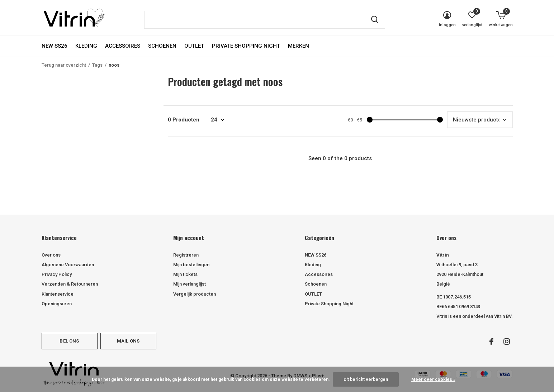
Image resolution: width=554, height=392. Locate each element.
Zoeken (375, 20)
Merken (299, 46)
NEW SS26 (55, 46)
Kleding (86, 46)
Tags (97, 65)
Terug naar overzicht (64, 65)
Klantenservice (58, 294)
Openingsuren (57, 304)
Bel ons (69, 341)
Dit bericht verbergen (366, 379)
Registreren (186, 255)
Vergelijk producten (195, 294)
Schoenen (162, 46)
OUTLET (194, 46)
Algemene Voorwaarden (68, 265)
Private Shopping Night (246, 46)
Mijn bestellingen (191, 265)
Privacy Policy (57, 274)
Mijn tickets (185, 274)
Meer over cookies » (433, 379)
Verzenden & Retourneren (70, 284)
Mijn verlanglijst (190, 284)
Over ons (51, 255)
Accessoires (123, 46)
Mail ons (128, 341)
